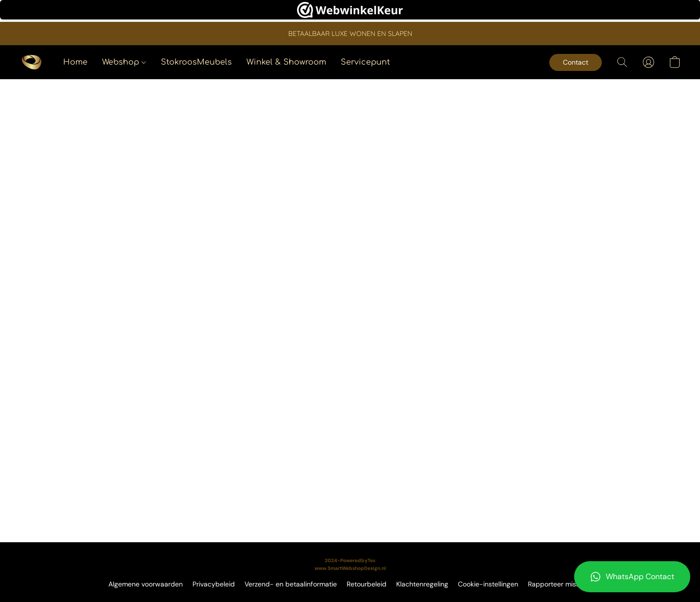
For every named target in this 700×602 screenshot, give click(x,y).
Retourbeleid (367, 584)
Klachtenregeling (422, 584)
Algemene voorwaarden (146, 584)
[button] (632, 577)
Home (75, 62)
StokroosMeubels (196, 62)
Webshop (124, 62)
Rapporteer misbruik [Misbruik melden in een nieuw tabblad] (560, 584)
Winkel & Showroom (286, 62)
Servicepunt (365, 62)
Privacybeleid (214, 584)
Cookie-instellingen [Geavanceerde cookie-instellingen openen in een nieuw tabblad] (488, 584)
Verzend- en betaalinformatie (291, 584)
